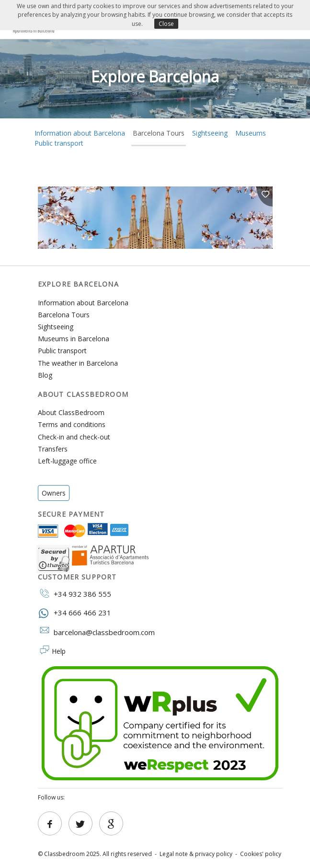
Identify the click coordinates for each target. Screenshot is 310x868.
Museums (251, 133)
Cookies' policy (261, 854)
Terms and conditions (72, 424)
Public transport (59, 143)
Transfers (53, 449)
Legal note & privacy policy (196, 854)
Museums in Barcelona (74, 339)
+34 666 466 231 (75, 612)
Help (59, 651)
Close (166, 24)
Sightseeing (210, 133)
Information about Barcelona (83, 303)
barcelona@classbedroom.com (96, 632)
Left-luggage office (67, 461)
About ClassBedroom (71, 412)
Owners (54, 493)
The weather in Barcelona (78, 363)
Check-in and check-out (74, 437)
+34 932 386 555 (75, 593)
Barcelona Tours (159, 133)
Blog (45, 375)
